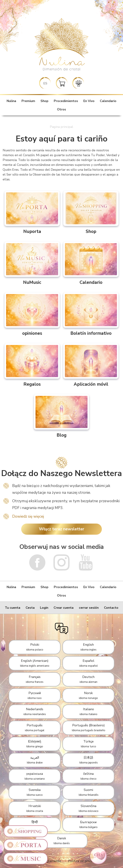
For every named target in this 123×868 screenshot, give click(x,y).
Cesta (30, 608)
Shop (44, 101)
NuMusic (32, 263)
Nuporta (32, 213)
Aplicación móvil (91, 365)
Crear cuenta (64, 608)
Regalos (32, 365)
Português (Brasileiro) (88, 728)
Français (35, 679)
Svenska (35, 792)
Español (88, 663)
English (88, 647)
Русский (35, 695)
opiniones (32, 314)
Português (35, 728)
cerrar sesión (89, 608)
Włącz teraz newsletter (62, 529)
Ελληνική (35, 744)
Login (44, 608)
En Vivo (89, 101)
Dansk (62, 841)
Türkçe (88, 744)
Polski (35, 647)
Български (88, 824)
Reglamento (52, 861)
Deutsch (88, 679)
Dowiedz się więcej (28, 516)
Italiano (88, 711)
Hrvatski (35, 808)
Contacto (111, 608)
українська (35, 776)
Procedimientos (66, 101)
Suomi (88, 792)
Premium (28, 101)
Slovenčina (88, 808)
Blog (61, 416)
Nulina (11, 101)
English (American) (35, 663)
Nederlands (35, 711)
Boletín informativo (91, 314)
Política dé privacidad (84, 861)
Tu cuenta (13, 608)
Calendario (108, 101)
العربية (35, 760)
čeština (88, 776)
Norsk (88, 695)
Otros (61, 109)
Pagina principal (61, 127)
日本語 (88, 760)
